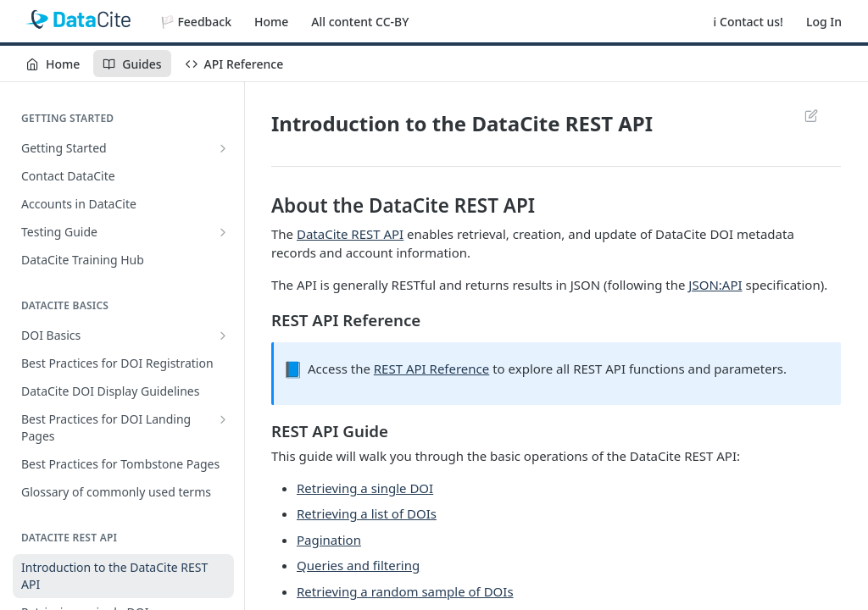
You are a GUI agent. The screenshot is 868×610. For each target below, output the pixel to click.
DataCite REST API (350, 234)
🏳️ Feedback (196, 22)
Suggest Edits (811, 115)
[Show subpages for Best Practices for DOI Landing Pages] (223, 419)
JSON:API (715, 285)
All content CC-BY (360, 22)
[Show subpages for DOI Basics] (223, 335)
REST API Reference (432, 369)
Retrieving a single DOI (365, 488)
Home (271, 22)
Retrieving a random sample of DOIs (405, 591)
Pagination (329, 540)
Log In (824, 22)
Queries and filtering (358, 565)
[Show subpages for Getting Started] (223, 148)
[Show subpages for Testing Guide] (223, 232)
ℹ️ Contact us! (748, 22)
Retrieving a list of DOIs (367, 513)
